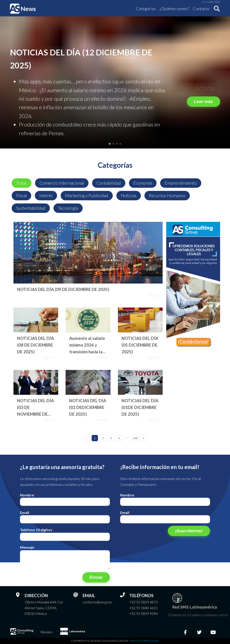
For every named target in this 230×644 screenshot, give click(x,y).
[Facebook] (185, 632)
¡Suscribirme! (189, 531)
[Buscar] (215, 9)
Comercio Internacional (62, 183)
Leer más (203, 102)
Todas (22, 183)
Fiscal (21, 195)
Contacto (201, 9)
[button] (110, 144)
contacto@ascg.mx (97, 602)
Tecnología (68, 208)
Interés (46, 195)
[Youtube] (213, 632)
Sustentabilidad (31, 208)
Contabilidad (109, 183)
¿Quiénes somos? (174, 9)
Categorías (146, 9)
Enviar (96, 577)
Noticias (129, 195)
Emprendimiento (181, 183)
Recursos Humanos (167, 195)
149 (135, 438)
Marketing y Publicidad (87, 195)
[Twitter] (199, 632)
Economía (143, 183)
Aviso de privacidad (145, 641)
